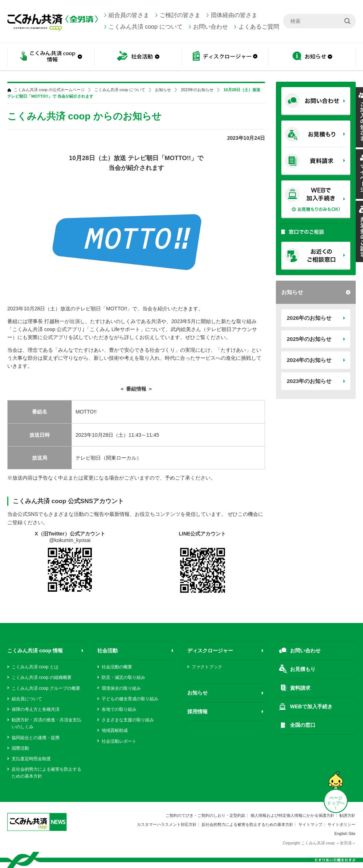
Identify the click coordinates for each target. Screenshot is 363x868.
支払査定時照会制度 (31, 759)
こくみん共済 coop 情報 (35, 651)
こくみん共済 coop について (146, 27)
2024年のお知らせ (309, 360)
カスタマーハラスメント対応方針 (167, 824)
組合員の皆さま (129, 15)
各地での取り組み (119, 709)
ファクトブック (207, 667)
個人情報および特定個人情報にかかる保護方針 (292, 815)
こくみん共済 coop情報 (51, 57)
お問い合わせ (211, 27)
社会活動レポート (119, 741)
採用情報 (197, 712)
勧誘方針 (347, 815)
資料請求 (300, 688)
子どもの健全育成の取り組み (130, 699)
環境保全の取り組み (121, 688)
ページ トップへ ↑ (336, 803)
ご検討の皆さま (180, 15)
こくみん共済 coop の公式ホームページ (49, 90)
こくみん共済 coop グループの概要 (46, 688)
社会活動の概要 (117, 667)
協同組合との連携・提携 (36, 738)
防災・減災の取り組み (123, 677)
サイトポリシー (341, 824)
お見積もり (303, 669)
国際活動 (20, 748)
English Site (345, 834)
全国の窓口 (303, 725)
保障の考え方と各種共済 (36, 709)
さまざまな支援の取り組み (128, 720)
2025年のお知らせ (309, 339)
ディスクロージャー (225, 57)
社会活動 (138, 57)
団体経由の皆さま (234, 15)
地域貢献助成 (115, 730)
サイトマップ (310, 824)
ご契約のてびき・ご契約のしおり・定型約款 (205, 815)
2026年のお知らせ (309, 318)
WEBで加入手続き (311, 706)
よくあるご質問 (259, 27)
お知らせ (312, 57)
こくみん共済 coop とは (35, 667)
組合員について (27, 699)
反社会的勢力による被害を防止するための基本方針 (247, 824)
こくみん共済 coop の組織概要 (42, 677)
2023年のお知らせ (309, 381)
